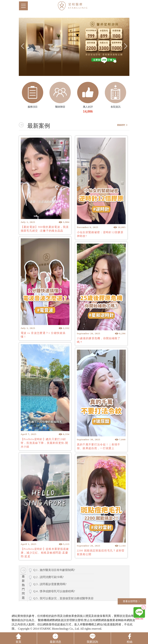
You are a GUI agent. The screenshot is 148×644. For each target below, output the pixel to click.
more (121, 125)
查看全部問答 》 (132, 601)
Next (126, 46)
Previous (22, 46)
